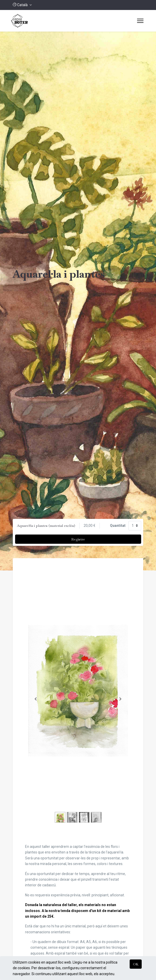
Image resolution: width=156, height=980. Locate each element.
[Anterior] (36, 699)
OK (136, 964)
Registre (78, 539)
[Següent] (121, 699)
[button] (22, 5)
